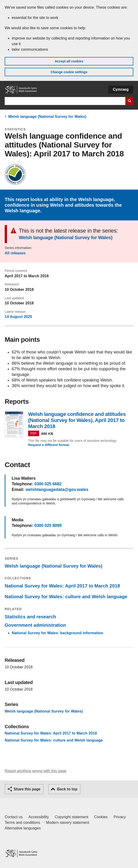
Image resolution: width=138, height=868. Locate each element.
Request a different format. (49, 445)
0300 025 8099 (48, 526)
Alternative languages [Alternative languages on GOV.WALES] (23, 828)
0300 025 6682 (48, 484)
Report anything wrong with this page (35, 771)
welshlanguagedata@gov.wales (57, 490)
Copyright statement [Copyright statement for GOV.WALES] (72, 817)
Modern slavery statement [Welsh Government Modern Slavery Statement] (67, 823)
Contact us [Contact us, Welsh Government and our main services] (14, 817)
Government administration (35, 625)
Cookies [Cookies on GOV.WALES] (101, 817)
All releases (15, 253)
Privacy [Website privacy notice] (120, 817)
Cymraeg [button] (121, 89)
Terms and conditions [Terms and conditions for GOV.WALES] (22, 823)
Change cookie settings (69, 72)
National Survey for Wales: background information (58, 633)
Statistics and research (30, 617)
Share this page (27, 789)
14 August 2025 (18, 317)
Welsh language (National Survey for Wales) (47, 117)
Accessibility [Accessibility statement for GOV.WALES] (39, 817)
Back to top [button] (67, 789)
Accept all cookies (69, 61)
